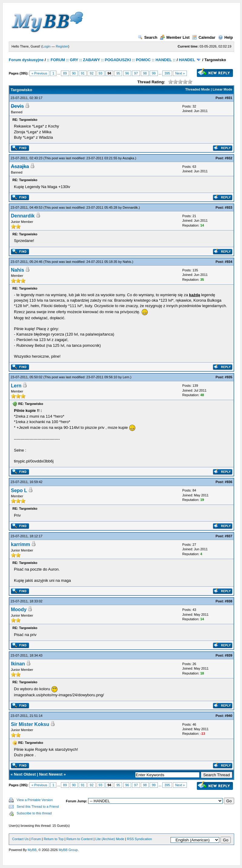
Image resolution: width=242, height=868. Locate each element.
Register (62, 46)
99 (154, 73)
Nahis (127, 262)
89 (65, 73)
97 (136, 73)
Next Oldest (25, 774)
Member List (175, 37)
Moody (19, 610)
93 (101, 73)
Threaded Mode (198, 89)
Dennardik (130, 207)
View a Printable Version (35, 800)
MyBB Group (68, 850)
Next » (180, 73)
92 (91, 73)
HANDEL (187, 60)
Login (46, 46)
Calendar (204, 37)
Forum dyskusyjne (26, 60)
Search (148, 37)
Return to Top (54, 839)
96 (127, 73)
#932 (228, 158)
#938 (228, 601)
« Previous (39, 73)
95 (118, 73)
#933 (228, 207)
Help (225, 37)
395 (167, 73)
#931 (228, 98)
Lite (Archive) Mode (110, 839)
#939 (228, 655)
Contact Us (20, 839)
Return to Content (80, 839)
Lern (126, 377)
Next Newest (51, 774)
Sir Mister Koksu (30, 724)
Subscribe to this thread (34, 813)
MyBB (32, 850)
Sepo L (19, 490)
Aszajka (128, 158)
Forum (36, 839)
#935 (228, 377)
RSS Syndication (139, 839)
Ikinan (18, 664)
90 (74, 73)
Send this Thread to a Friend (38, 807)
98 (145, 73)
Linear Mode (222, 89)
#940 (228, 716)
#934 (228, 262)
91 (83, 73)
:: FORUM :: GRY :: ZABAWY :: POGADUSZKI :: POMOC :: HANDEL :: (111, 60)
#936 (228, 482)
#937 (228, 536)
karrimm (20, 544)
